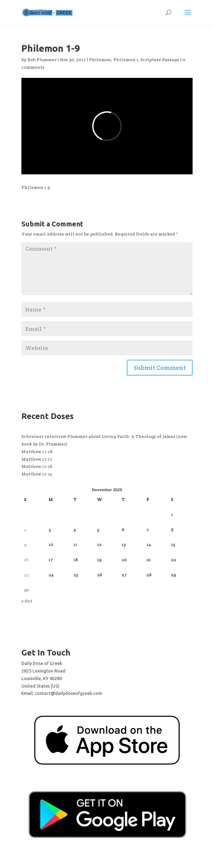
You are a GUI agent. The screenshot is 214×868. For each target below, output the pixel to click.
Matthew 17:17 (37, 459)
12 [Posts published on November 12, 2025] (99, 545)
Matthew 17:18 (37, 451)
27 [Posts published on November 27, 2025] (124, 575)
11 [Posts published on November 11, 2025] (75, 545)
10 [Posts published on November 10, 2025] (51, 545)
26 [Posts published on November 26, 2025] (99, 575)
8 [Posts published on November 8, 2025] (172, 530)
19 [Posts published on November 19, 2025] (99, 560)
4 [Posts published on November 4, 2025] (75, 530)
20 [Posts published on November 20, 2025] (124, 560)
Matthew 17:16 (37, 466)
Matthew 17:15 (37, 474)
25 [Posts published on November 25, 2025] (76, 575)
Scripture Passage (160, 60)
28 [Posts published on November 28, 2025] (149, 575)
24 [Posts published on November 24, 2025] (51, 575)
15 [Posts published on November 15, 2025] (173, 545)
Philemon (100, 60)
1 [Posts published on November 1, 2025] (172, 515)
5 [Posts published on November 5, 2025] (98, 530)
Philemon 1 (126, 60)
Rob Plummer (42, 60)
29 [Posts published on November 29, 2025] (173, 575)
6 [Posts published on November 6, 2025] (123, 530)
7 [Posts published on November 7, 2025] (148, 530)
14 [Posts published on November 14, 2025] (149, 545)
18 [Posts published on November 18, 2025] (76, 560)
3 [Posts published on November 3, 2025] (50, 530)
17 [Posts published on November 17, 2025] (51, 560)
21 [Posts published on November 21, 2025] (149, 560)
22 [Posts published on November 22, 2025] (173, 560)
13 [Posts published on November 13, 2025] (124, 545)
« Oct (27, 601)
